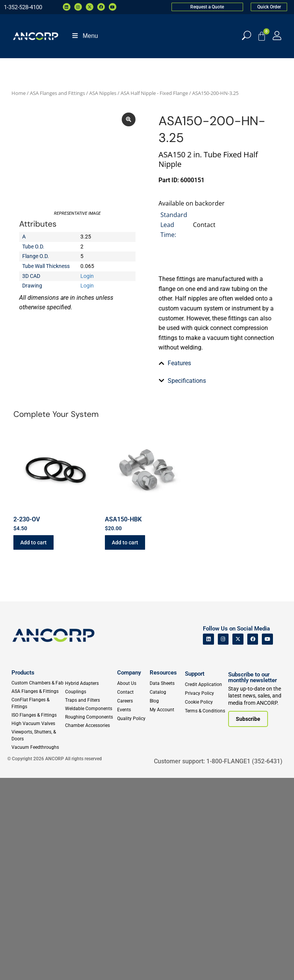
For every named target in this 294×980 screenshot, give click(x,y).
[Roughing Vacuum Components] (90, 919)
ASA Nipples (103, 93)
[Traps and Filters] (90, 902)
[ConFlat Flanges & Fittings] (38, 905)
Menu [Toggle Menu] (85, 36)
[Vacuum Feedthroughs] (38, 949)
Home (19, 93)
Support (195, 876)
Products (23, 875)
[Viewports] (38, 938)
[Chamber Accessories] (90, 928)
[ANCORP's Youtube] (267, 841)
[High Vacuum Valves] (38, 926)
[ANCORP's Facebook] (253, 841)
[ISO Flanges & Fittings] (38, 917)
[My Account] (277, 35)
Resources (163, 875)
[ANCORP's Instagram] (223, 841)
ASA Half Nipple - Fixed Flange (154, 93)
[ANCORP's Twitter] (238, 841)
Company (129, 875)
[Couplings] (90, 894)
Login (87, 327)
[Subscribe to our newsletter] (248, 921)
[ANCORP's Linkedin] (208, 841)
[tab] (217, 461)
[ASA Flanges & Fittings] (38, 893)
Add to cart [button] (33, 745)
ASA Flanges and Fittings (57, 93)
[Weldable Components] (90, 911)
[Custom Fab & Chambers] (38, 885)
